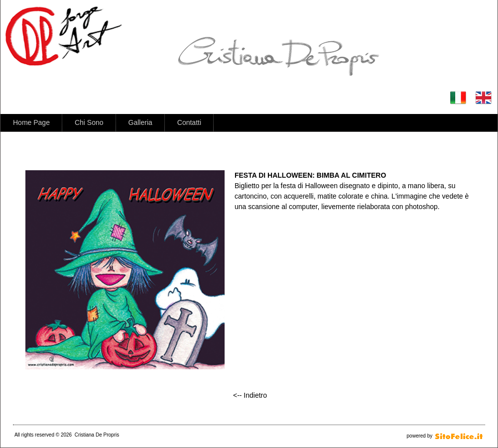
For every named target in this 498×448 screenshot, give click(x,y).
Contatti (189, 122)
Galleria (140, 122)
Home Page (31, 122)
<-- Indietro (250, 395)
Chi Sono (89, 122)
